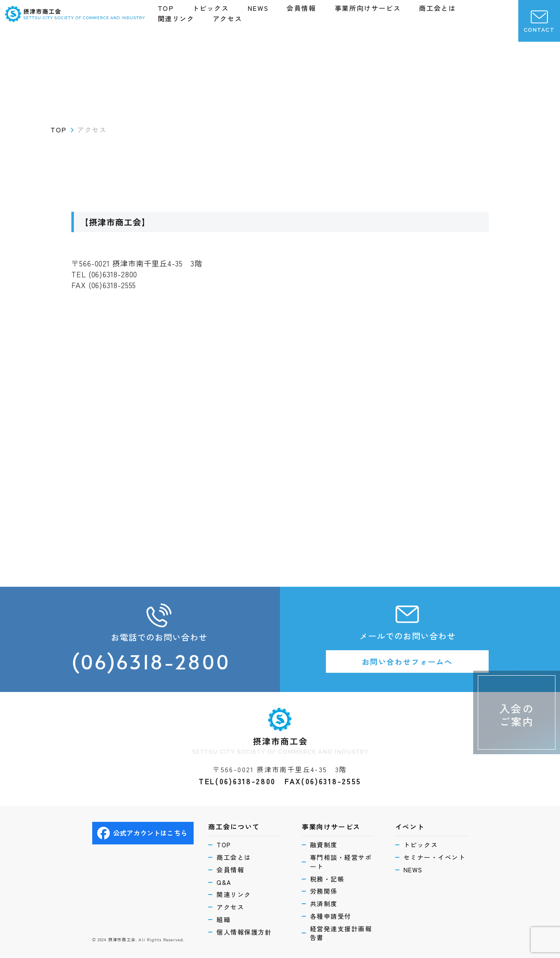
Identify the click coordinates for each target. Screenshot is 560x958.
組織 (223, 919)
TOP (166, 8)
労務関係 (324, 891)
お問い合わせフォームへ (407, 661)
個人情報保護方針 (244, 932)
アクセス (227, 18)
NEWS (258, 8)
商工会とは (437, 8)
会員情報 (301, 8)
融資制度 (324, 845)
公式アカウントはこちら (142, 833)
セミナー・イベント (435, 857)
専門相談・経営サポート (341, 862)
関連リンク (176, 18)
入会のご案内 (517, 715)
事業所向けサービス (368, 8)
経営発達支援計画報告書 (341, 933)
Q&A (224, 882)
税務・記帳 (327, 879)
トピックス (211, 8)
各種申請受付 (331, 916)
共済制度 (324, 904)
